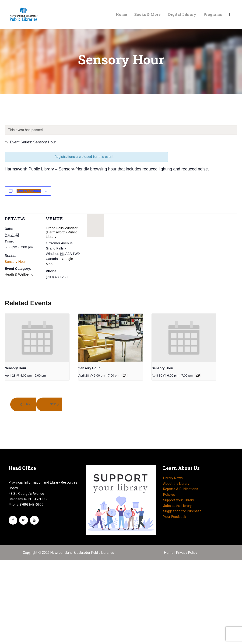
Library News (173, 478)
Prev (27, 404)
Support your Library (179, 500)
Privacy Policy (187, 553)
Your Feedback (175, 517)
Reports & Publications (181, 489)
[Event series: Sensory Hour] (125, 375)
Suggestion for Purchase (182, 511)
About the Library (176, 484)
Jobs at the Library (177, 506)
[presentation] (37, 338)
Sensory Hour (15, 262)
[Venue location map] (95, 225)
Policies (169, 495)
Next (53, 404)
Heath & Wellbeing (19, 274)
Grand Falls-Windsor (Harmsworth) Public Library (62, 232)
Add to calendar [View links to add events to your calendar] (29, 191)
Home (169, 553)
